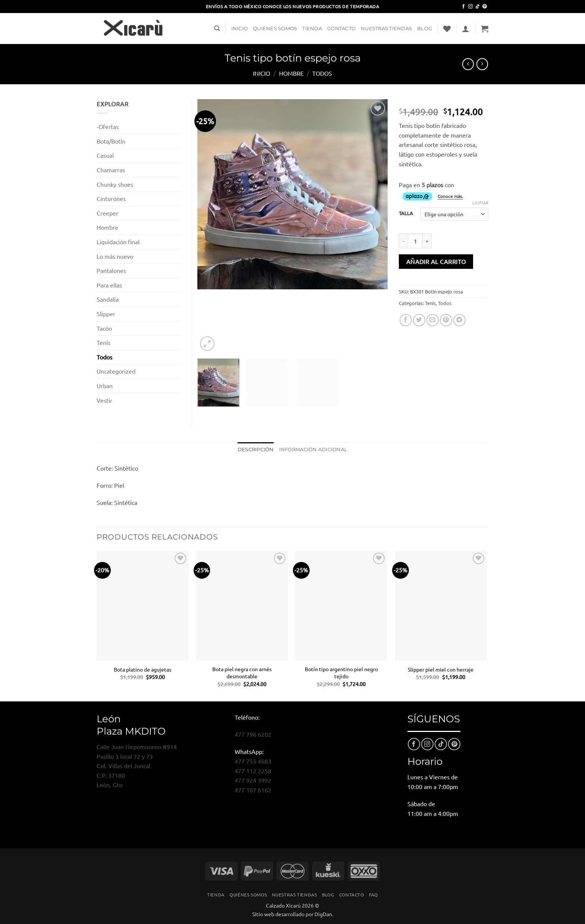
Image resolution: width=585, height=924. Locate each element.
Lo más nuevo (115, 256)
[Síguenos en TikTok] (478, 7)
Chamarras (111, 170)
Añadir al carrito (436, 261)
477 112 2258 (253, 771)
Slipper (106, 314)
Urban (105, 386)
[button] (466, 29)
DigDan (323, 914)
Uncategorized (116, 371)
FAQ (373, 895)
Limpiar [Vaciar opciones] (480, 202)
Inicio (240, 29)
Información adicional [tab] (313, 450)
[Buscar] (217, 28)
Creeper (107, 213)
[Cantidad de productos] (415, 241)
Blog (425, 29)
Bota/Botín (111, 141)
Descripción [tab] (256, 450)
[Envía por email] (433, 320)
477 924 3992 (253, 780)
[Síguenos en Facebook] (463, 7)
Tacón (104, 328)
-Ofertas (108, 126)
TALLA (406, 213)
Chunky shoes (115, 184)
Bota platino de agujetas (143, 669)
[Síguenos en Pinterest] (485, 7)
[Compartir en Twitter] (419, 320)
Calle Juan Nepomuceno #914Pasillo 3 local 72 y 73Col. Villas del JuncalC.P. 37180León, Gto (137, 766)
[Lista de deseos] (447, 29)
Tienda (312, 29)
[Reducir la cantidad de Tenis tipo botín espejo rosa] (403, 241)
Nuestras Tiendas (386, 29)
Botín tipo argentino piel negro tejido (341, 672)
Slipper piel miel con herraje (441, 669)
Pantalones (111, 270)
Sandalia (108, 299)
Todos (322, 73)
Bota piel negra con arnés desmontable (242, 672)
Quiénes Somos (275, 29)
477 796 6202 (253, 734)
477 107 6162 (253, 790)
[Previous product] (482, 64)
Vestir (104, 400)
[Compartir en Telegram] (459, 320)
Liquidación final (118, 242)
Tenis (430, 303)
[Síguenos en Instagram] (470, 7)
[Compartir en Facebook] (406, 320)
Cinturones (111, 198)
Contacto (341, 29)
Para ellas (109, 285)
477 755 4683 (253, 761)
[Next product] (468, 64)
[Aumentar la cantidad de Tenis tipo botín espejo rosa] (427, 241)
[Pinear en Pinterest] (446, 320)
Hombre (291, 73)
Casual (105, 155)
